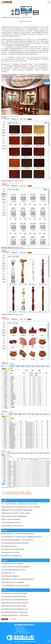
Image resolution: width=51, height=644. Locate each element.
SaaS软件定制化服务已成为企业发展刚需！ (13, 582)
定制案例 (5, 590)
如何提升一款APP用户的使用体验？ (11, 519)
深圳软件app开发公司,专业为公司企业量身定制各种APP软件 (18, 579)
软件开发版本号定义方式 (8, 573)
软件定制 (5, 501)
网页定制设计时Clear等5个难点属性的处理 (13, 549)
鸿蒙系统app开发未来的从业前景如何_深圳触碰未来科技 (17, 510)
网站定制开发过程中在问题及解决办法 (12, 556)
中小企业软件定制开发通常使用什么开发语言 (13, 570)
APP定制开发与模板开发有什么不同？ (12, 523)
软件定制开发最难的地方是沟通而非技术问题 (13, 597)
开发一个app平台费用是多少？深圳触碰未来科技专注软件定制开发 (19, 504)
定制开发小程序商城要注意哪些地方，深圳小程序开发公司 (17, 540)
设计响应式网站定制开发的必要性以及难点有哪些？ (15, 543)
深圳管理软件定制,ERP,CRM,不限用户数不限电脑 (15, 603)
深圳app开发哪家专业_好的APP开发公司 (12, 526)
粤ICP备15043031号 (25, 633)
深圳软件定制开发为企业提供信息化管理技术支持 (15, 600)
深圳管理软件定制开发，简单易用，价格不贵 (18, 492)
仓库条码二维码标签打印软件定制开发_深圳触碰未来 (16, 567)
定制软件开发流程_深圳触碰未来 (10, 576)
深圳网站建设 (13, 619)
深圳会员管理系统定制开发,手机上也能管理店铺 (19, 494)
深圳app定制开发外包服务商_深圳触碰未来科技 (14, 516)
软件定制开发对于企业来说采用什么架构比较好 (14, 593)
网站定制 (5, 530)
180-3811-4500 (20, 627)
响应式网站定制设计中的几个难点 (10, 552)
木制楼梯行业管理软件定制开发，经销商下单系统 (15, 615)
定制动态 (5, 560)
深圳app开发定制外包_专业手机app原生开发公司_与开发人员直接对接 (20, 507)
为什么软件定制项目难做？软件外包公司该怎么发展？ (16, 586)
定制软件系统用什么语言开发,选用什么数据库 (14, 606)
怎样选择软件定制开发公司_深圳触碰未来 (13, 564)
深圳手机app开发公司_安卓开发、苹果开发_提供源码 (16, 513)
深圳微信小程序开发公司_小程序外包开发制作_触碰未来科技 (18, 534)
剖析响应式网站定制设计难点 (9, 546)
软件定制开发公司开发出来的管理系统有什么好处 (15, 609)
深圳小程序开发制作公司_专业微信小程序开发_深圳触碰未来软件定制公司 (21, 537)
